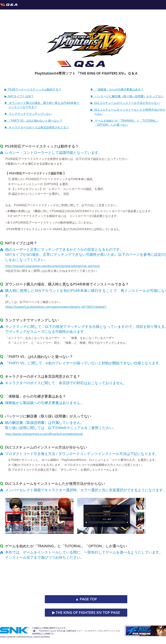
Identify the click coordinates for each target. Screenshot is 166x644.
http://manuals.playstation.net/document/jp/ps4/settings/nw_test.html (53, 266)
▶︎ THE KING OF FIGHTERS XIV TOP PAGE (86, 612)
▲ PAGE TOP (86, 599)
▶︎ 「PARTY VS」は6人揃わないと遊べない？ (33, 121)
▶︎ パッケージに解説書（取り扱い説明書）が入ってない (127, 96)
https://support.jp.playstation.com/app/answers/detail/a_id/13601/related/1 (56, 307)
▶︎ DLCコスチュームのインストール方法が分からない (125, 103)
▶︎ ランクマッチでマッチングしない (28, 114)
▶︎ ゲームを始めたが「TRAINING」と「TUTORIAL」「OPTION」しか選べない (125, 123)
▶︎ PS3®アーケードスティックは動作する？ (33, 89)
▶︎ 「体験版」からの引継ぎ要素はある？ (117, 89)
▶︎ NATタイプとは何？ (19, 96)
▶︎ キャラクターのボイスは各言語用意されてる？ (37, 127)
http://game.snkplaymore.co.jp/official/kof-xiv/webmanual (44, 434)
